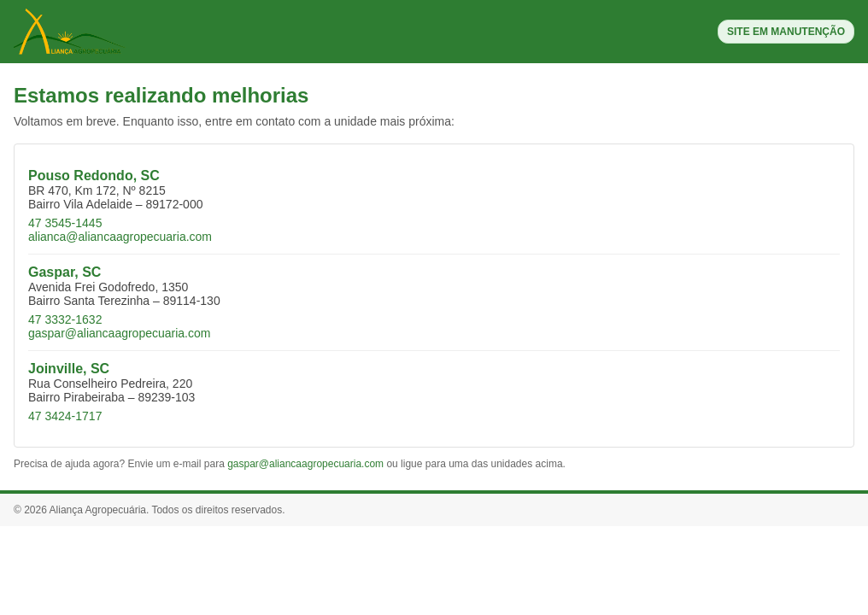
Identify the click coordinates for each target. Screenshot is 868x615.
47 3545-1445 (65, 223)
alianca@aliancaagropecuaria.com (120, 237)
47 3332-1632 (65, 319)
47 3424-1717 (65, 416)
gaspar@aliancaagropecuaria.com (119, 333)
